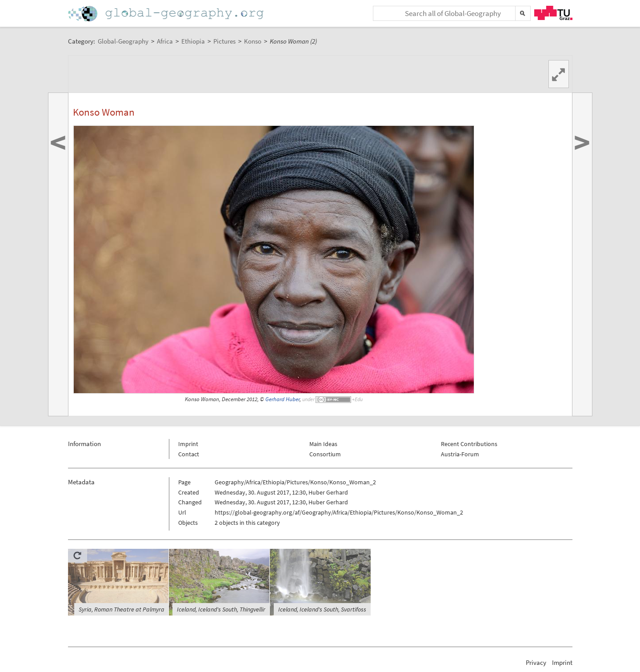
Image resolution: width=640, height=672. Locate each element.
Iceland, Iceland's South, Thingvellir (221, 609)
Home (167, 14)
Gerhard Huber (282, 399)
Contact (189, 454)
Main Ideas (323, 444)
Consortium (325, 454)
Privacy (536, 662)
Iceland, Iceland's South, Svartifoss (322, 609)
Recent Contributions (469, 444)
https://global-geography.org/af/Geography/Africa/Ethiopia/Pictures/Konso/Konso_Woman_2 (339, 512)
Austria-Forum (460, 454)
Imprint (188, 444)
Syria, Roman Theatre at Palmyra (122, 609)
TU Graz (553, 13)
